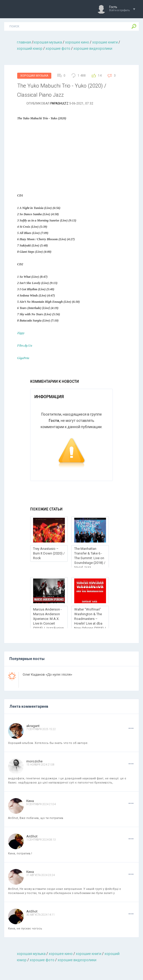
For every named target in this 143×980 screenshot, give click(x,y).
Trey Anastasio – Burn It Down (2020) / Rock (49, 553)
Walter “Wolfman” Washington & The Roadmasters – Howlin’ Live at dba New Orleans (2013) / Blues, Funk (90, 621)
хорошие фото (58, 48)
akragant (33, 726)
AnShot (32, 836)
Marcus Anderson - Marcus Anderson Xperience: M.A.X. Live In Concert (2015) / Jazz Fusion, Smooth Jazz (49, 621)
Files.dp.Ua (25, 346)
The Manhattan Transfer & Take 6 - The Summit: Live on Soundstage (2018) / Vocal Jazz (90, 558)
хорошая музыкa (48, 42)
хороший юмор (30, 48)
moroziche (34, 761)
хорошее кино (77, 42)
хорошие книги (105, 42)
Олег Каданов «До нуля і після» (47, 674)
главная (24, 42)
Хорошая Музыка (34, 76)
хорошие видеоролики (93, 48)
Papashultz (59, 103)
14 (100, 76)
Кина (30, 801)
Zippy (21, 333)
